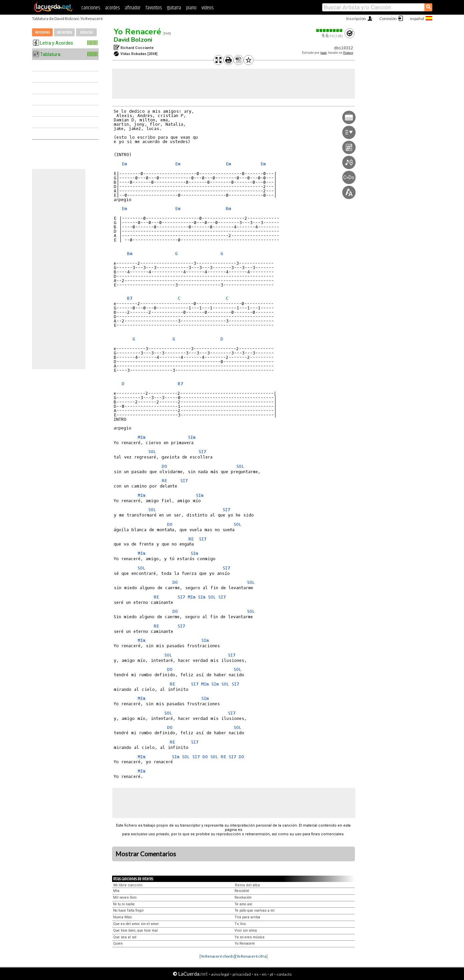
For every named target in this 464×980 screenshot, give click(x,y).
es (256, 974)
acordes (112, 8)
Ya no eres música (250, 937)
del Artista (64, 33)
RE (164, 481)
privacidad (242, 974)
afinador (133, 8)
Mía (116, 891)
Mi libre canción (128, 885)
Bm (228, 209)
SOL (152, 452)
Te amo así (243, 904)
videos (207, 8)
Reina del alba (247, 885)
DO (164, 466)
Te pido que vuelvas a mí (255, 910)
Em (124, 164)
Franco (348, 53)
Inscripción (356, 19)
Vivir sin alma (246, 930)
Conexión (388, 19)
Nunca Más (122, 917)
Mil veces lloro (125, 897)
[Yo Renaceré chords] (217, 956)
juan (323, 53)
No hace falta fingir (128, 910)
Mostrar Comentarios (146, 854)
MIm (142, 437)
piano (191, 8)
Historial (86, 33)
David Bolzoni (133, 40)
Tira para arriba (247, 917)
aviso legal (220, 974)
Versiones (42, 33)
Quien (118, 943)
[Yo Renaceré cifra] (251, 956)
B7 (130, 298)
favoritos (154, 8)
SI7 (202, 452)
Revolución (243, 897)
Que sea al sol (125, 937)
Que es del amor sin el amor (136, 924)
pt (272, 974)
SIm (192, 437)
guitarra (174, 8)
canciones (91, 8)
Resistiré (242, 891)
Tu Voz (240, 924)
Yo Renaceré (137, 32)
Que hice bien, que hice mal (135, 930)
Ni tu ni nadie (124, 904)
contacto (284, 974)
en (264, 974)
